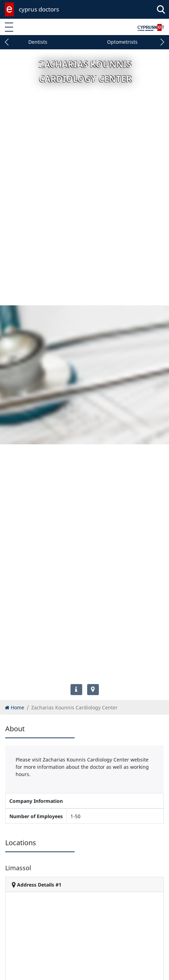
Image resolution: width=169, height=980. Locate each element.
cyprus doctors (39, 9)
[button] (7, 42)
